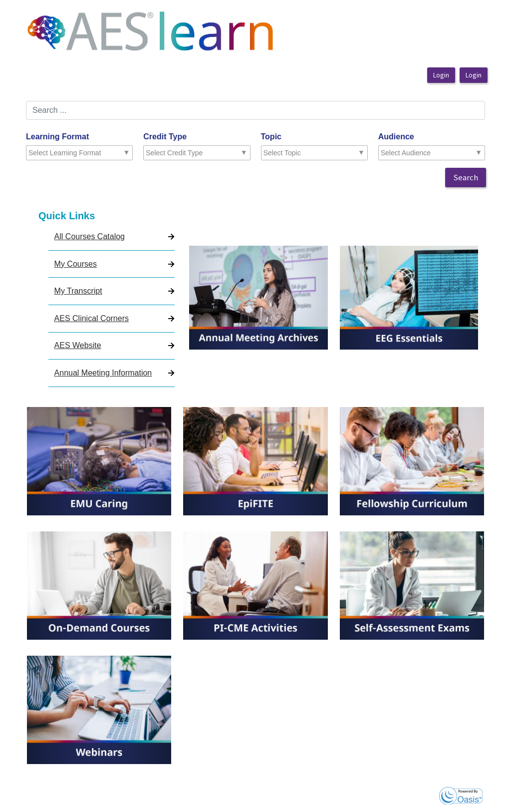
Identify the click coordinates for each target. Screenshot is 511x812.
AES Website (78, 345)
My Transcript (78, 291)
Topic (271, 137)
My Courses (76, 264)
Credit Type (165, 137)
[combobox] (72, 153)
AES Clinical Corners (92, 318)
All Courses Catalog (90, 236)
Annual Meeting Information (103, 373)
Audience (396, 137)
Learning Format (57, 137)
